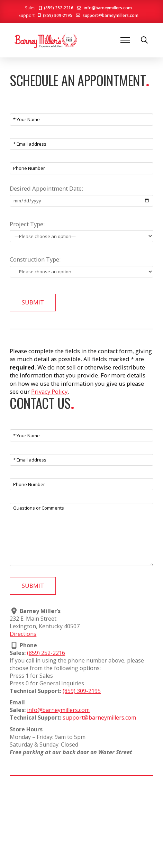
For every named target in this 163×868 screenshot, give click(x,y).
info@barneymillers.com (108, 8)
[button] (125, 40)
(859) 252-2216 (56, 8)
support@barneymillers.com (111, 15)
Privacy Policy (49, 391)
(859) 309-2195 (55, 15)
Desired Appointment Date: (81, 184)
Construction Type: (81, 255)
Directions (23, 634)
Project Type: (81, 220)
